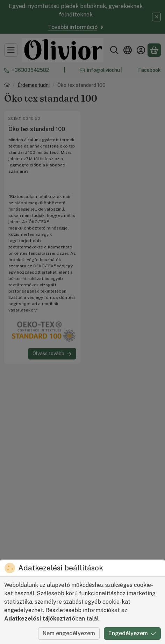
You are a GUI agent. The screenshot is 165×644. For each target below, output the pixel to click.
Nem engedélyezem (69, 633)
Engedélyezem (132, 633)
